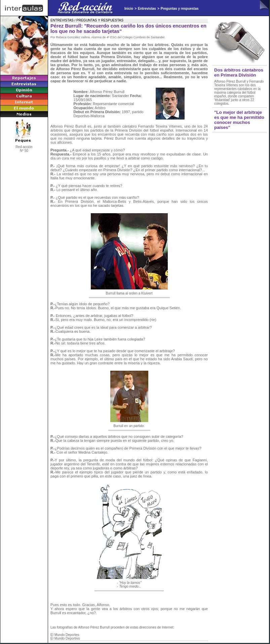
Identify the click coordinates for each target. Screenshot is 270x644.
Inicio (129, 9)
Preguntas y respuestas (180, 9)
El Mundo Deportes (65, 635)
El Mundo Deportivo (65, 638)
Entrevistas (147, 9)
